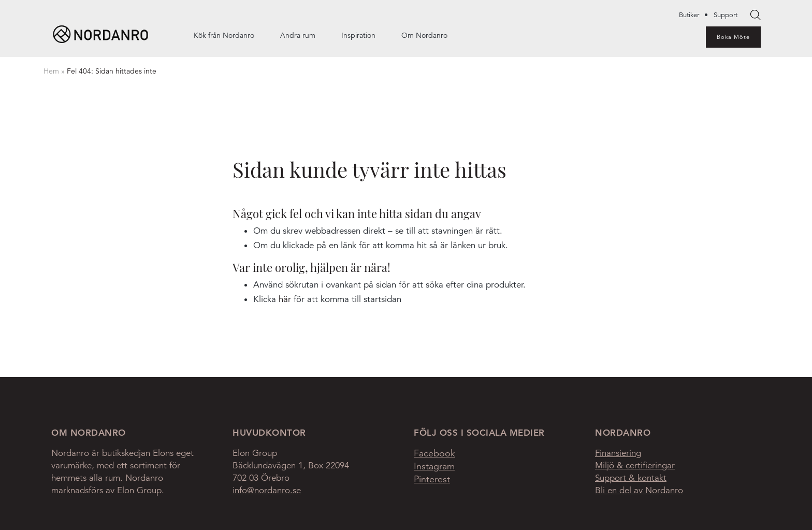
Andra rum (298, 35)
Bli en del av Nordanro (639, 490)
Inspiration (358, 35)
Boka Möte (733, 37)
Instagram (434, 466)
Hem (51, 71)
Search (756, 15)
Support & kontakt (631, 478)
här (285, 299)
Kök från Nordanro (224, 35)
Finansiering (618, 453)
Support (726, 15)
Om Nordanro (424, 35)
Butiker (689, 15)
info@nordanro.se (267, 490)
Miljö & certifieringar (635, 465)
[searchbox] (756, 15)
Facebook (434, 453)
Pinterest (432, 479)
